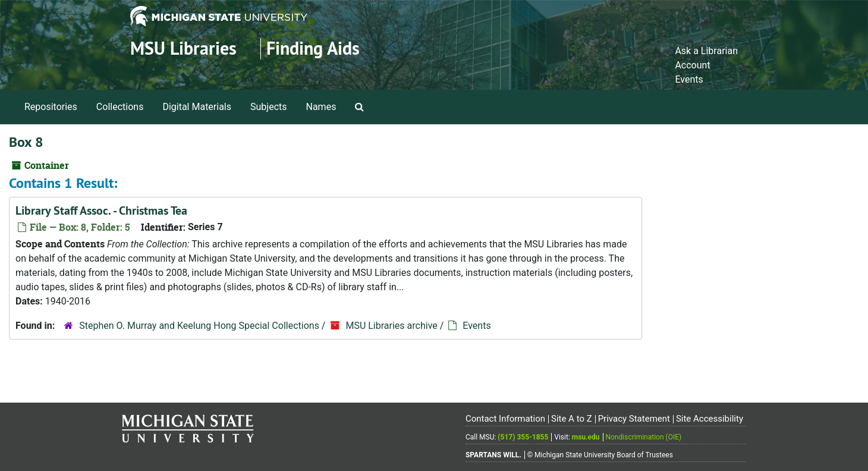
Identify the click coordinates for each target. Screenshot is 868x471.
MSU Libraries (183, 48)
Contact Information (505, 419)
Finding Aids (313, 48)
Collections (120, 107)
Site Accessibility (710, 419)
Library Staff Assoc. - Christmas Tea (101, 211)
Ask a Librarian (706, 51)
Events (689, 79)
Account (692, 65)
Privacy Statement (634, 419)
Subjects (268, 107)
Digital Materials (197, 107)
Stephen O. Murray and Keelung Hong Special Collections (199, 326)
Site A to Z (572, 419)
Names (321, 107)
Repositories (51, 107)
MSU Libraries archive (391, 326)
